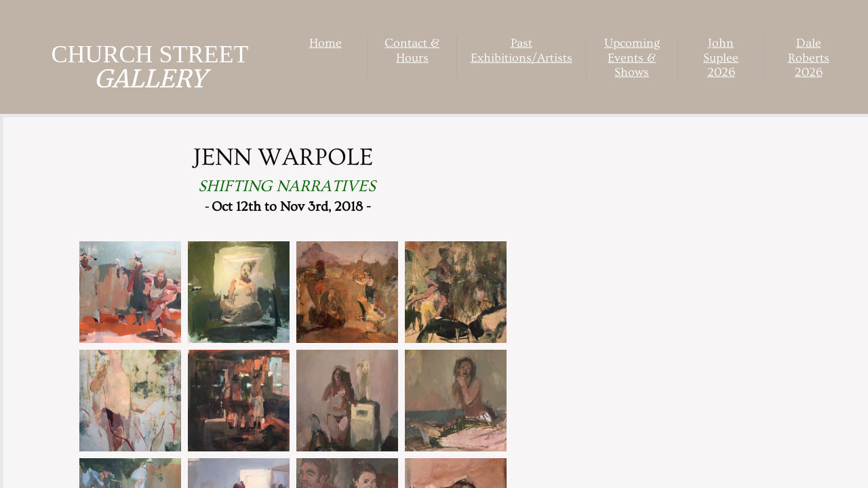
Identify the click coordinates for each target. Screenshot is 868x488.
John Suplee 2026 (721, 58)
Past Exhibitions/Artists (521, 50)
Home (325, 43)
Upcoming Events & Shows (632, 58)
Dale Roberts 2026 (809, 58)
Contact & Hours (412, 50)
